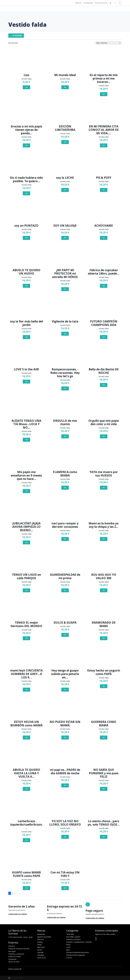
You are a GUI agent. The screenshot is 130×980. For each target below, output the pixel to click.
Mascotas (41, 939)
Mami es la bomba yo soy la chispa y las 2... (104, 525)
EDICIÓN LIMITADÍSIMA (65, 128)
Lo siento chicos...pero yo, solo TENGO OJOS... (104, 823)
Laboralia (40, 952)
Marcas (79, 3)
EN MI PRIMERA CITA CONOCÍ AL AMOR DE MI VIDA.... (104, 130)
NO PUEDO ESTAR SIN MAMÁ (65, 724)
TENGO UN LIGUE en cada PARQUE (26, 576)
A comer (69, 958)
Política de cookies (15, 957)
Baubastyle (41, 934)
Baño (68, 950)
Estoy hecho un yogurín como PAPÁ (104, 672)
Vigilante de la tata (65, 321)
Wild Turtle (41, 947)
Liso (26, 75)
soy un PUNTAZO (26, 226)
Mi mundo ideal (65, 75)
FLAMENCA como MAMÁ (65, 474)
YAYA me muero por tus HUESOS (104, 474)
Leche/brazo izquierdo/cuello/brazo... (26, 824)
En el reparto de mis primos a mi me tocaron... (104, 78)
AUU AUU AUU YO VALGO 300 (104, 576)
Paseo (68, 945)
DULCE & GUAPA (65, 622)
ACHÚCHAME (104, 226)
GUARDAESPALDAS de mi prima (65, 576)
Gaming (40, 942)
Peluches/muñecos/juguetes (76, 955)
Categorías (16, 36)
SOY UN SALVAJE (65, 226)
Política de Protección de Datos (19, 949)
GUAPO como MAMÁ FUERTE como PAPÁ (26, 874)
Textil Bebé (70, 934)
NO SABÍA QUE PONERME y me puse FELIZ (104, 773)
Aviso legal (12, 951)
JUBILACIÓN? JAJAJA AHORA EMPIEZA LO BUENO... (26, 527)
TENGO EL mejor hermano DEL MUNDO (26, 624)
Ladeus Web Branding (17, 978)
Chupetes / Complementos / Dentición (79, 942)
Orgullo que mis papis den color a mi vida (104, 422)
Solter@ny (41, 955)
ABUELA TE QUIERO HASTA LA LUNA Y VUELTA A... (26, 773)
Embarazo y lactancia (73, 939)
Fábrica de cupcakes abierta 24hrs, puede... (104, 272)
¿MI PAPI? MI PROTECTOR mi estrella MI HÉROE (65, 273)
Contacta (11, 946)
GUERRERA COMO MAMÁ (104, 724)
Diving (39, 945)
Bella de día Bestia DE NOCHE (104, 371)
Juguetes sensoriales (44, 937)
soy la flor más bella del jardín (26, 323)
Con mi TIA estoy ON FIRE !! (65, 874)
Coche (68, 947)
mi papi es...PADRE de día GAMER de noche (65, 771)
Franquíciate (88, 3)
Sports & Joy (41, 958)
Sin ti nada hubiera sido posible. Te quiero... (26, 179)
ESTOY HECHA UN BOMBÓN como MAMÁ (26, 724)
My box (40, 950)
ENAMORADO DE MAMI (104, 624)
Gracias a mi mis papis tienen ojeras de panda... (26, 130)
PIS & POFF (104, 178)
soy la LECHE (65, 178)
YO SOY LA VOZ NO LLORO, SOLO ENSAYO (65, 823)
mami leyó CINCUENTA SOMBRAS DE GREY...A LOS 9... (26, 674)
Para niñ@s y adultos (73, 937)
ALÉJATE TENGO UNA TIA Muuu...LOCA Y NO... (26, 424)
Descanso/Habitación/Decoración (77, 952)
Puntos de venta (101, 3)
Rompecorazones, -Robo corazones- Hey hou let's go (65, 373)
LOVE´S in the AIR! (26, 369)
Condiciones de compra (18, 914)
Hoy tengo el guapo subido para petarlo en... (65, 674)
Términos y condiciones (16, 954)
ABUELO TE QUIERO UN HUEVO (26, 272)
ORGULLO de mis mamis (65, 422)
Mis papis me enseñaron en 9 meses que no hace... (26, 475)
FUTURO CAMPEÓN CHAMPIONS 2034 (104, 323)
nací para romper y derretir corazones (65, 525)
